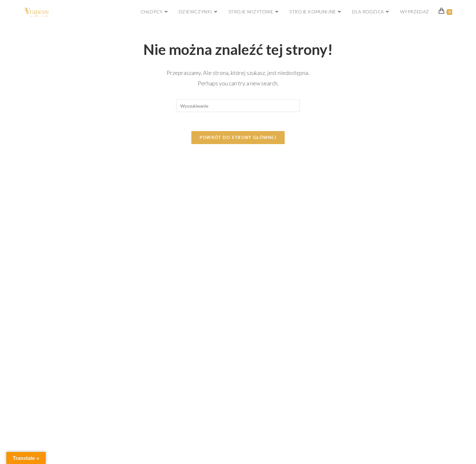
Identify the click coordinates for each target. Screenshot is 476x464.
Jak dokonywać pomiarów (55, 197)
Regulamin (39, 233)
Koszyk (256, 194)
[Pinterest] (398, 190)
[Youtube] (418, 190)
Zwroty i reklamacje (49, 221)
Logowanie (259, 203)
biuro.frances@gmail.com (178, 232)
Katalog (256, 222)
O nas (34, 186)
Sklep (254, 184)
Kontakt (257, 231)
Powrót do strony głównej (238, 137)
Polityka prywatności (50, 244)
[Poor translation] (23, 311)
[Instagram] (379, 190)
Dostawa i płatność (48, 209)
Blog (253, 212)
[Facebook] (360, 190)
